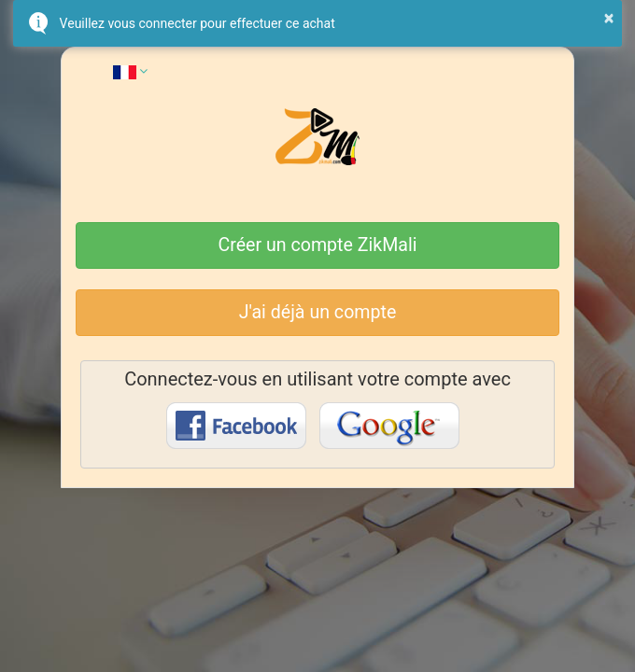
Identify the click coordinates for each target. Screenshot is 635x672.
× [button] (609, 18)
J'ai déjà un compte (318, 312)
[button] (130, 71)
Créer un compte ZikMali (318, 245)
